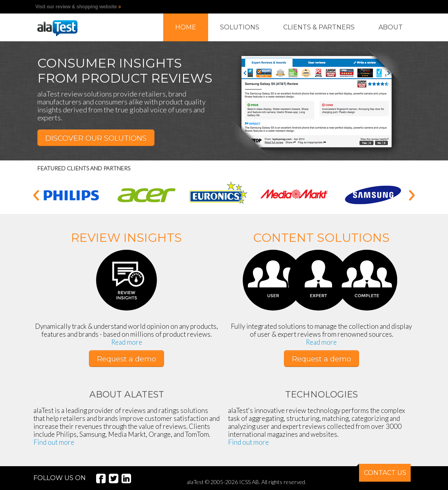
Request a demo (126, 359)
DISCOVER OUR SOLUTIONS (96, 138)
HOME (186, 27)
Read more (127, 342)
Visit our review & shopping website (76, 7)
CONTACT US (383, 470)
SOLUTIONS (240, 27)
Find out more (54, 442)
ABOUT (391, 27)
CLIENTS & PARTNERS (319, 27)
